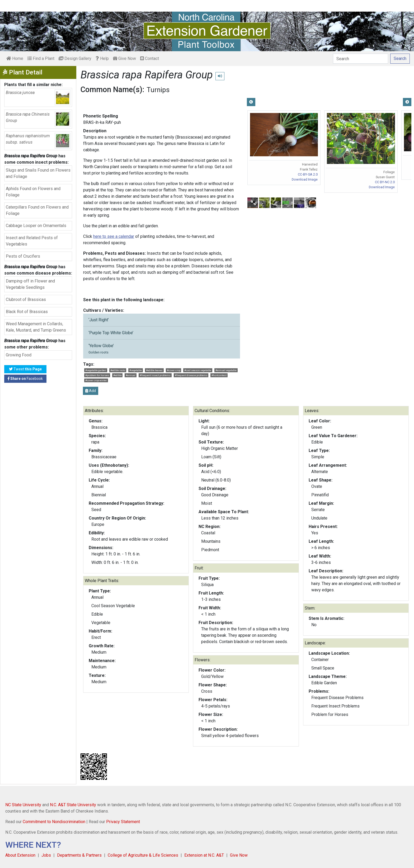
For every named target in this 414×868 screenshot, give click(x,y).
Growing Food (19, 355)
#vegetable (136, 370)
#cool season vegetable (198, 370)
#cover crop (174, 370)
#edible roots (118, 370)
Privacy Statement (123, 822)
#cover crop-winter (96, 380)
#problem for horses (97, 375)
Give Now (124, 58)
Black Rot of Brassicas (27, 312)
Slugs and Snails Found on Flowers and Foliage (38, 173)
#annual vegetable (226, 370)
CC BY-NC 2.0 (385, 182)
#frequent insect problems (155, 375)
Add (91, 391)
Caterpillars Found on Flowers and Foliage (37, 210)
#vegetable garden (96, 370)
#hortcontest (219, 375)
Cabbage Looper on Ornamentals (36, 226)
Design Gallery (75, 58)
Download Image (305, 179)
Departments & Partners (79, 855)
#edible (117, 375)
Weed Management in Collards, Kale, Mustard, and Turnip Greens (36, 327)
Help (102, 58)
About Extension (20, 855)
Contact (150, 58)
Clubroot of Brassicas (26, 299)
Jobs (46, 855)
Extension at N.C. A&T (204, 855)
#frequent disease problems (191, 375)
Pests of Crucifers (23, 256)
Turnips (158, 90)
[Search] (361, 59)
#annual (131, 375)
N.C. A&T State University (73, 805)
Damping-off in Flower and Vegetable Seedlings (30, 284)
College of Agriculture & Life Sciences (143, 855)
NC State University (23, 805)
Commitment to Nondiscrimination (54, 822)
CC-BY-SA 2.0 (308, 174)
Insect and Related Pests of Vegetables (32, 241)
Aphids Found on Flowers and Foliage (33, 192)
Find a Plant (41, 58)
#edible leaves (154, 370)
